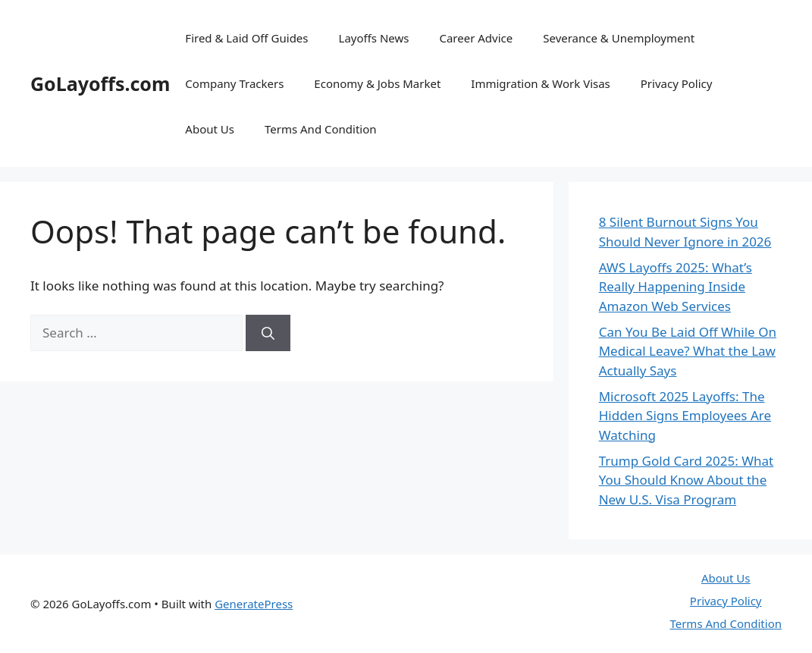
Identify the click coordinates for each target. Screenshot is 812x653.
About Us (210, 129)
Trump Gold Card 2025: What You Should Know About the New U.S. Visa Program (687, 480)
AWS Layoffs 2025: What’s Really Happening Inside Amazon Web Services (676, 287)
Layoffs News (374, 38)
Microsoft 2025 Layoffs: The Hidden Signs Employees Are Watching (685, 416)
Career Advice (476, 38)
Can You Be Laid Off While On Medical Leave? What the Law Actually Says (688, 351)
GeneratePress (254, 604)
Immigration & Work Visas (540, 83)
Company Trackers (234, 83)
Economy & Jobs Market (377, 83)
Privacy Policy (677, 83)
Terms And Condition (321, 129)
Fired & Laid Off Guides (246, 38)
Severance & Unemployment (619, 38)
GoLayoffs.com (100, 83)
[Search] (268, 333)
